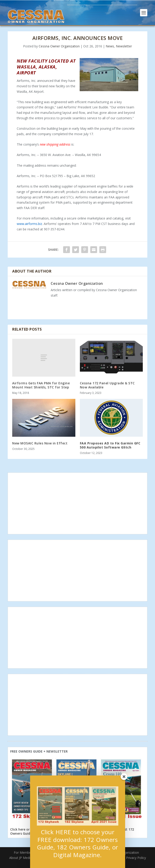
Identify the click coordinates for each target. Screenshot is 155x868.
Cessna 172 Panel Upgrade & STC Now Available (107, 385)
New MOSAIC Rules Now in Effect (40, 443)
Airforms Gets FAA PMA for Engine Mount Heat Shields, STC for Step (41, 385)
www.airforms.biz (29, 224)
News (110, 46)
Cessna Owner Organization (59, 46)
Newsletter (124, 46)
